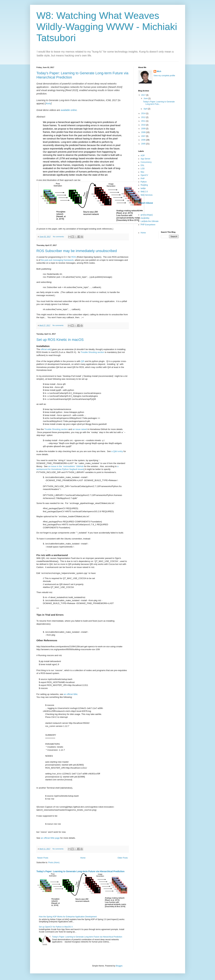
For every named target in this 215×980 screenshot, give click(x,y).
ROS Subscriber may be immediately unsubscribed (77, 251)
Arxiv (48, 103)
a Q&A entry (117, 451)
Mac (143, 172)
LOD (143, 169)
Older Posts (123, 858)
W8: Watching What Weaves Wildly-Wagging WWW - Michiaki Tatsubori (107, 27)
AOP (143, 156)
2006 (144, 140)
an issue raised (80, 429)
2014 (144, 113)
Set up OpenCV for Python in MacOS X (56, 927)
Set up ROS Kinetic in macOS (60, 340)
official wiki (46, 349)
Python (144, 182)
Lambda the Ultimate (150, 221)
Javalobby (145, 218)
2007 (144, 136)
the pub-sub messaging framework (57, 260)
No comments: (59, 237)
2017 (144, 95)
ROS (74, 257)
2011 (144, 121)
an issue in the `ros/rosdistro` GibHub (66, 466)
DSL (143, 165)
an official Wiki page (50, 838)
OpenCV (144, 175)
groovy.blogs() (147, 215)
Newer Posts (43, 858)
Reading (144, 185)
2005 (144, 144)
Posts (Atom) (54, 863)
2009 (144, 129)
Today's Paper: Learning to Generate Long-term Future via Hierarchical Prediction (81, 871)
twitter (143, 188)
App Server (146, 159)
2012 (144, 117)
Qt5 (83, 361)
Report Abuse (146, 203)
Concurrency (146, 162)
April (146, 109)
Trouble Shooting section (92, 352)
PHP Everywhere (148, 225)
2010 (144, 125)
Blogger (119, 966)
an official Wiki (71, 694)
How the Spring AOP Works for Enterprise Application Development (68, 917)
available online (69, 110)
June (146, 98)
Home (83, 858)
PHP (143, 179)
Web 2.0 (144, 192)
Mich (159, 71)
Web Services (147, 195)
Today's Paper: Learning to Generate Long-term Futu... (159, 103)
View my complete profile (164, 76)
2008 (144, 132)
